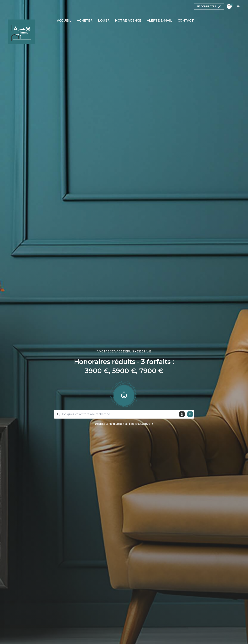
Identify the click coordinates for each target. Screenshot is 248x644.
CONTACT (186, 21)
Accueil (64, 21)
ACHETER (85, 21)
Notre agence (128, 21)
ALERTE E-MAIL (159, 21)
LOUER (104, 21)
